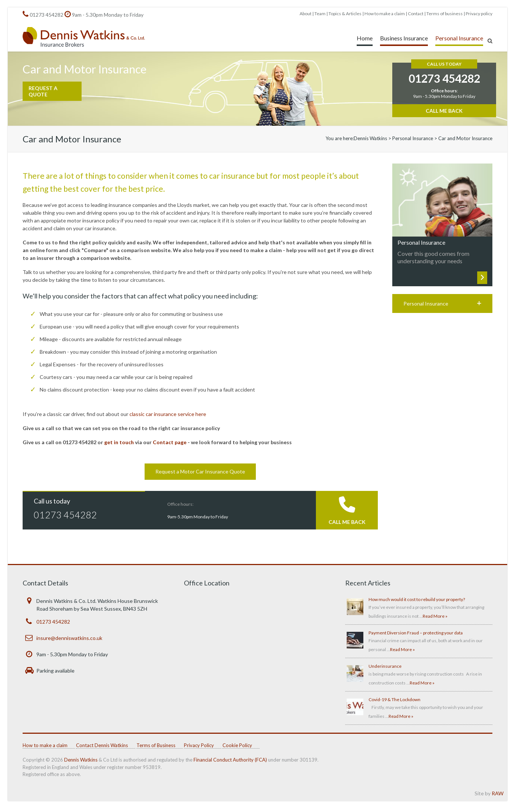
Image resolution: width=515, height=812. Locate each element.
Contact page (170, 442)
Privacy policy (479, 14)
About (306, 14)
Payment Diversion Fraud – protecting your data (416, 633)
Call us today (52, 501)
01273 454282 (47, 15)
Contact (416, 14)
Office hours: (180, 504)
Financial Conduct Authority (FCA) (230, 760)
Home (365, 38)
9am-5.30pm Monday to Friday (198, 517)
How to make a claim (385, 14)
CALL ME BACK (347, 522)
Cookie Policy (237, 745)
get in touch (119, 442)
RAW (498, 793)
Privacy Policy (199, 745)
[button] (442, 303)
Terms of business (445, 14)
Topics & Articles (345, 14)
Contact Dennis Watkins (102, 745)
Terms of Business (156, 745)
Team (320, 14)
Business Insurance (404, 38)
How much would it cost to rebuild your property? (417, 599)
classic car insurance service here (168, 414)
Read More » (435, 616)
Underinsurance (385, 666)
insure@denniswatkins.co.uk (69, 638)
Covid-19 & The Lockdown (394, 699)
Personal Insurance (459, 38)
